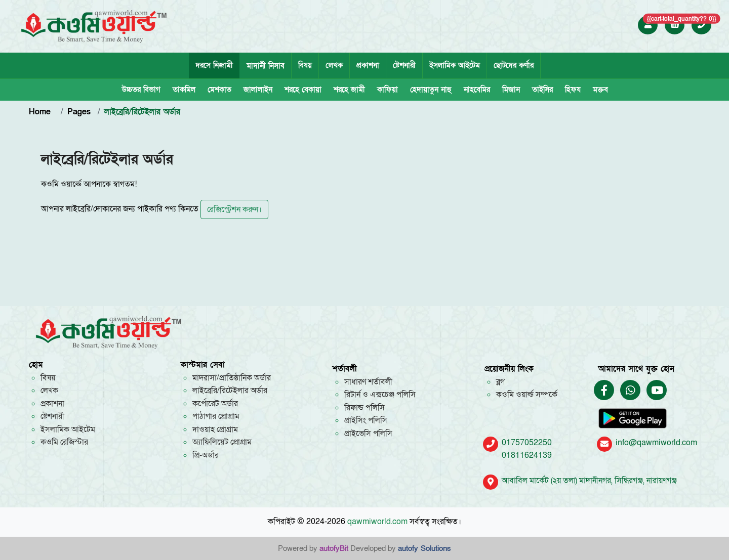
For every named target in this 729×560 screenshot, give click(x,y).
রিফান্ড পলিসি (364, 408)
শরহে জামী (349, 90)
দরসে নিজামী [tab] (214, 65)
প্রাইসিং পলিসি (366, 420)
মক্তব (600, 90)
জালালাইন (258, 90)
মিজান (511, 90)
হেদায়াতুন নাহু (431, 90)
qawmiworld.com (377, 522)
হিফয (573, 90)
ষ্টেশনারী (404, 65)
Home (41, 112)
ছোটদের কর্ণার (514, 65)
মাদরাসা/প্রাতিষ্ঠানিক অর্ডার (232, 378)
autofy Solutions (424, 548)
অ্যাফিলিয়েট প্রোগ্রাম (222, 442)
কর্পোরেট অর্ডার (215, 404)
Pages (79, 112)
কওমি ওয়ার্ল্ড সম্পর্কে (527, 395)
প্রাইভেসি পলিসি (368, 434)
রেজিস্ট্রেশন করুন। (234, 209)
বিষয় (305, 65)
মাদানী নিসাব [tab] (266, 66)
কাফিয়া (388, 90)
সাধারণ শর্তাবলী (368, 382)
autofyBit (334, 548)
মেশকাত (219, 90)
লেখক (334, 65)
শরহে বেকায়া (303, 90)
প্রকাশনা (368, 65)
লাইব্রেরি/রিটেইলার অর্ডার (230, 391)
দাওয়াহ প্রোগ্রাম (215, 429)
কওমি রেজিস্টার (64, 442)
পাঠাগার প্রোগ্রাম (216, 416)
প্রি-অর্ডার (206, 455)
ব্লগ (500, 382)
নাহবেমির (477, 90)
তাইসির (542, 90)
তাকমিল (184, 90)
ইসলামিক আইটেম (455, 65)
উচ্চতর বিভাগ (141, 90)
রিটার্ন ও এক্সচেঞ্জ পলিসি (380, 395)
